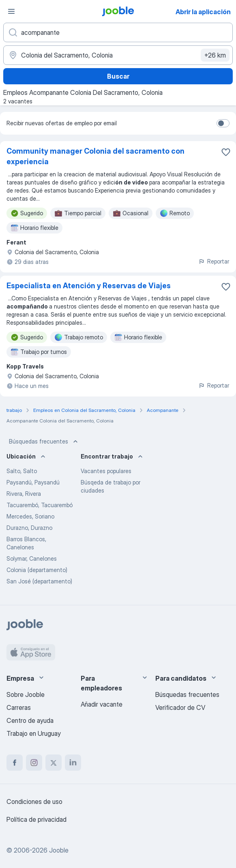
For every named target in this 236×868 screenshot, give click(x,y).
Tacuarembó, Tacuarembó (40, 505)
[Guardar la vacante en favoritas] (226, 152)
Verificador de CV (180, 707)
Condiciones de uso (34, 802)
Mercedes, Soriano (30, 516)
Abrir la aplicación (203, 12)
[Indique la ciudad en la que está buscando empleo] (118, 55)
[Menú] (11, 11)
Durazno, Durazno (29, 528)
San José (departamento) (39, 581)
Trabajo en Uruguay (34, 733)
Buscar (118, 76)
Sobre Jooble (26, 694)
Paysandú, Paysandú (33, 482)
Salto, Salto (22, 471)
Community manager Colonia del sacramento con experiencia (95, 156)
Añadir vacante (102, 704)
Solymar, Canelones (32, 558)
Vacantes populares (106, 471)
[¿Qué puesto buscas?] (118, 32)
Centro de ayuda (30, 720)
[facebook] (15, 763)
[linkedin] (73, 763)
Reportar (214, 261)
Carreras (19, 707)
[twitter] (54, 763)
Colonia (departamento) (37, 570)
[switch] (223, 123)
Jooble (59, 850)
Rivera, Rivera (24, 494)
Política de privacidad (36, 819)
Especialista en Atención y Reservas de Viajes (89, 286)
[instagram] (34, 763)
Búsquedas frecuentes (44, 442)
